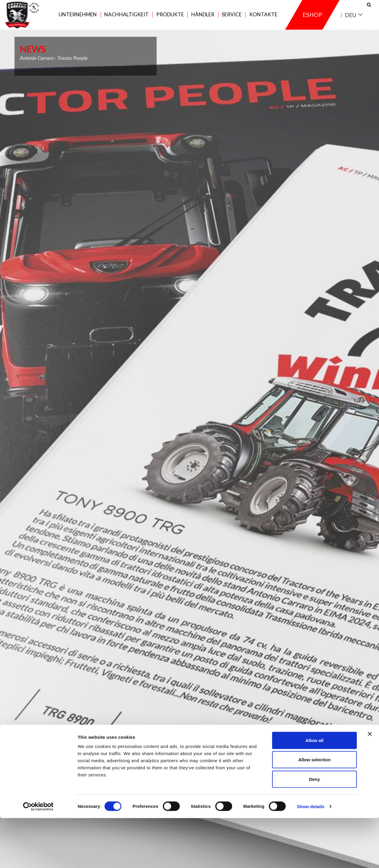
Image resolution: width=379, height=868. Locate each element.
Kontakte (263, 18)
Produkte (170, 18)
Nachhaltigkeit (126, 18)
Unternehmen (78, 18)
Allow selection (314, 810)
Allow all (315, 790)
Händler (203, 18)
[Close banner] (370, 784)
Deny (315, 829)
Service (232, 18)
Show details (311, 856)
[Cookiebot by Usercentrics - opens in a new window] (38, 856)
